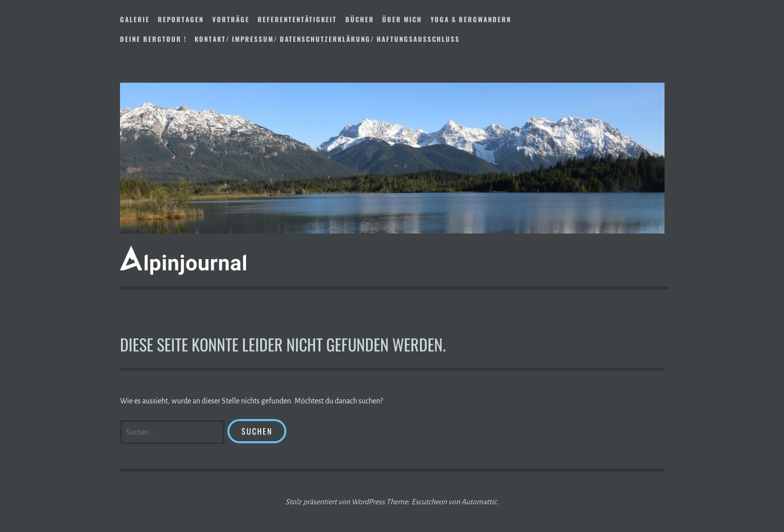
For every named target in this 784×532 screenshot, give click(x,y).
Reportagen (181, 19)
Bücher (360, 19)
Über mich (402, 19)
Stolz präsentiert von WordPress (335, 502)
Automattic (479, 502)
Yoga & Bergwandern (471, 19)
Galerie (135, 19)
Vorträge (231, 19)
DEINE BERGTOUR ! (153, 39)
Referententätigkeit (297, 19)
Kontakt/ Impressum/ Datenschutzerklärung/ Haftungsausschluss (327, 39)
